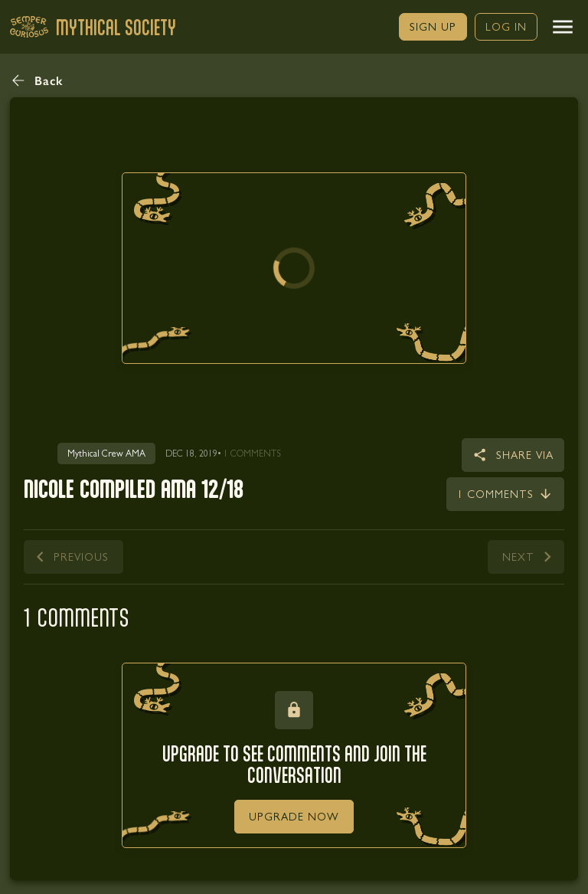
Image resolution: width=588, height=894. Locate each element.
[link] (433, 27)
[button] (563, 27)
